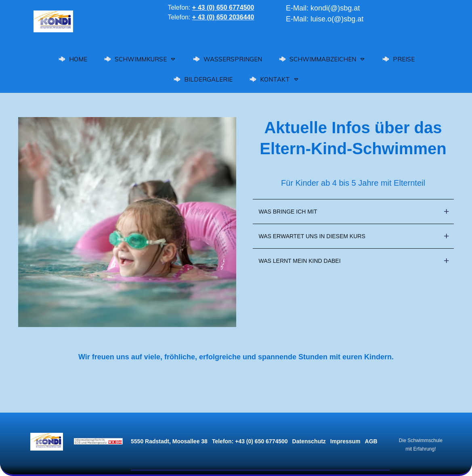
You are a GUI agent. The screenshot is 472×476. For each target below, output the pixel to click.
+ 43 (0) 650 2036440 (223, 17)
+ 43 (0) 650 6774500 (223, 7)
